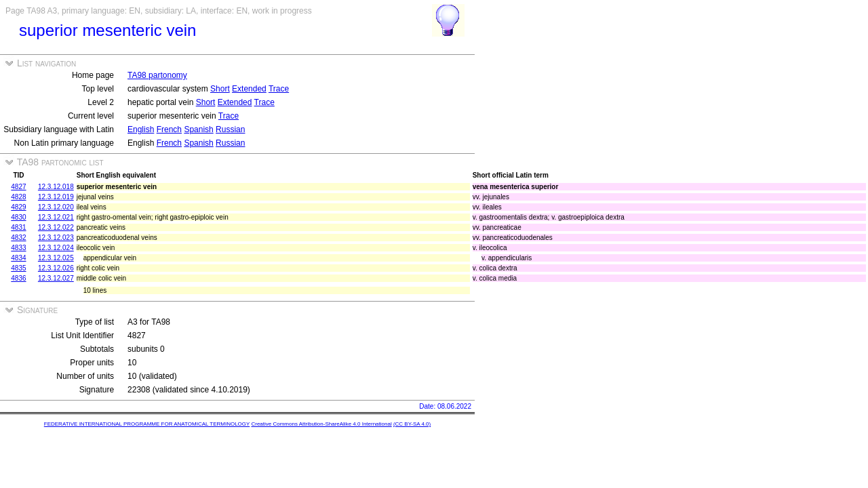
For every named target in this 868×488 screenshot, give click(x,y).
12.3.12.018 (56, 187)
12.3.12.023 (56, 238)
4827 (18, 187)
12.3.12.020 (56, 207)
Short (220, 89)
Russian (230, 129)
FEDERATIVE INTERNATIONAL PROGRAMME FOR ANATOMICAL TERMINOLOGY (147, 424)
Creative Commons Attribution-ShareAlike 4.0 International (321, 424)
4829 (18, 207)
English (141, 129)
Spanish (198, 129)
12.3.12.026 (56, 268)
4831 (18, 227)
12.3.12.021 (56, 217)
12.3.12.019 (56, 197)
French (169, 129)
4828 (18, 197)
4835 (18, 268)
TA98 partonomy (157, 75)
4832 (18, 238)
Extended (249, 89)
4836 (18, 278)
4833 (18, 248)
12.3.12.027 (56, 278)
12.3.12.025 (56, 258)
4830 (18, 217)
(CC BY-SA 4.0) (412, 424)
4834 (18, 258)
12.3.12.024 (56, 248)
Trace (279, 89)
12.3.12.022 (56, 227)
